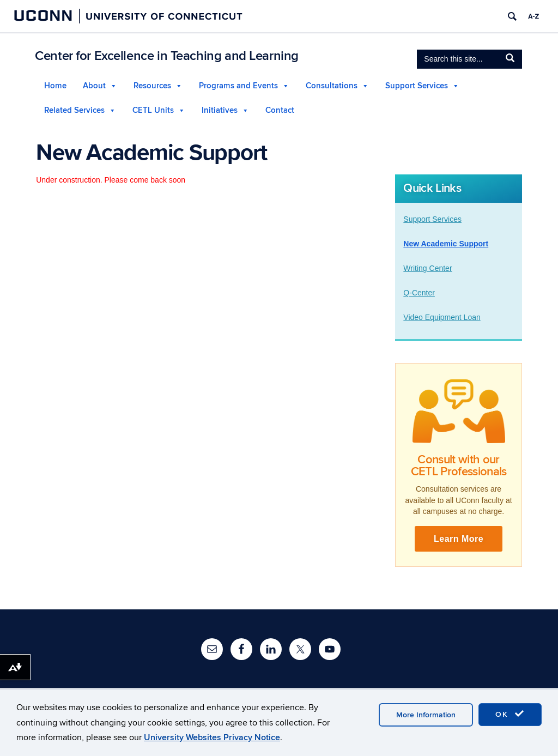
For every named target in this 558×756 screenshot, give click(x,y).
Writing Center (427, 268)
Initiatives (220, 110)
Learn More (459, 539)
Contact (280, 110)
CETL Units (153, 110)
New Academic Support (446, 244)
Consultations (332, 86)
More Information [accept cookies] (426, 715)
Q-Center (419, 293)
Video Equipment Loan (442, 317)
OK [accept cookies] (510, 714)
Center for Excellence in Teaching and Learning (167, 56)
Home (55, 86)
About (94, 86)
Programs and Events (238, 86)
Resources (152, 86)
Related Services (74, 110)
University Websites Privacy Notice (212, 737)
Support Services (417, 86)
